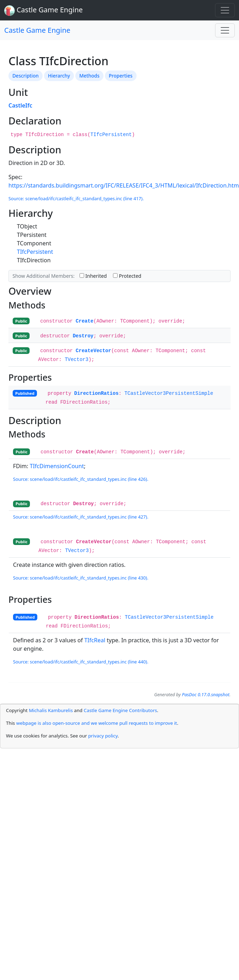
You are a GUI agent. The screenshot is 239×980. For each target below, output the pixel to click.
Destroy (83, 336)
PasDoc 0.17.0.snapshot (206, 694)
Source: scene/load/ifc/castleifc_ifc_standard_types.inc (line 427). (81, 517)
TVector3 (77, 360)
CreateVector (93, 351)
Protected (127, 276)
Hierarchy (59, 76)
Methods (89, 76)
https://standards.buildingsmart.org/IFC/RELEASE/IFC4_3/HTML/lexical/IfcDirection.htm (124, 185)
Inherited (93, 276)
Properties (121, 76)
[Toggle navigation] (225, 10)
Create (84, 321)
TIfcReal (95, 640)
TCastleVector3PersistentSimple (169, 393)
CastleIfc (20, 105)
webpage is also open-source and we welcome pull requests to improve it (97, 723)
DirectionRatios (96, 393)
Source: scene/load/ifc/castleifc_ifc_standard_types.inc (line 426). (81, 479)
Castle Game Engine (37, 30)
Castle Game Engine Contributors (120, 710)
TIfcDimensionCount (57, 466)
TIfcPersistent (111, 135)
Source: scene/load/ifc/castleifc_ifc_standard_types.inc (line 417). (76, 198)
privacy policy (103, 736)
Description (26, 76)
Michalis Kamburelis (51, 710)
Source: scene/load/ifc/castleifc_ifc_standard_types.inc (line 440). (81, 662)
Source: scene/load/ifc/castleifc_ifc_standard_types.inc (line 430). (81, 578)
